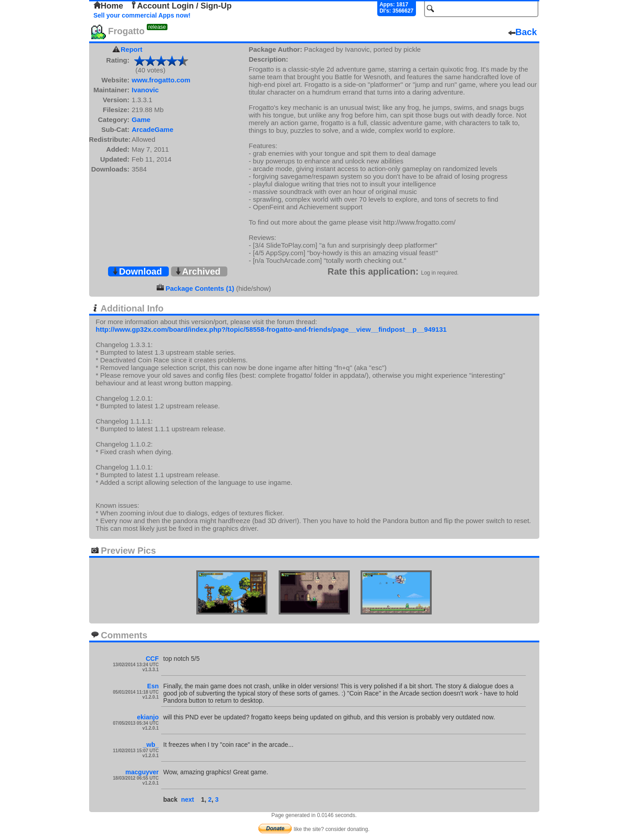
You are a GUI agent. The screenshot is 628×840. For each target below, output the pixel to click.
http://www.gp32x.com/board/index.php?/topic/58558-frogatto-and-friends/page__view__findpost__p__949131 (271, 329)
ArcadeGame (153, 129)
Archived (198, 271)
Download (137, 271)
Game (141, 120)
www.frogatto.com (161, 80)
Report (131, 49)
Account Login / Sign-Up (181, 6)
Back (523, 32)
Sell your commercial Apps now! (142, 15)
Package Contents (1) (200, 288)
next (187, 799)
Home (108, 6)
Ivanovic (145, 90)
